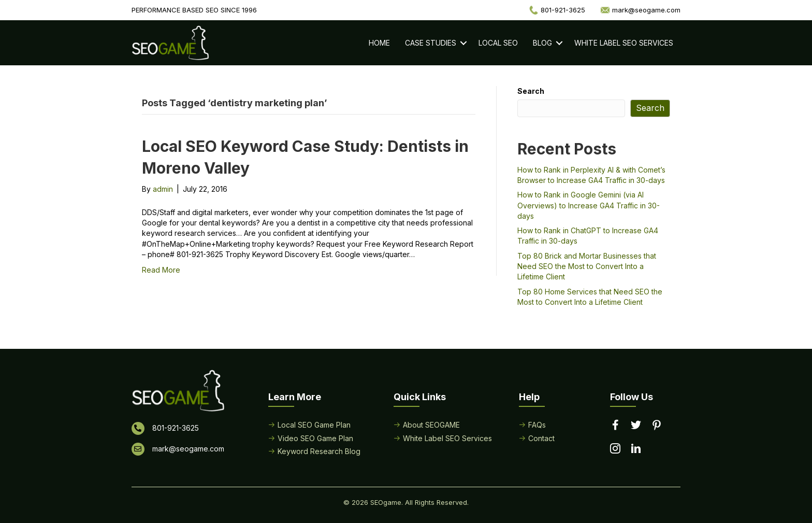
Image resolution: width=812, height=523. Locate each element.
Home (379, 43)
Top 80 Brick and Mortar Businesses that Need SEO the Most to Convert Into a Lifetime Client (587, 266)
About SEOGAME (431, 425)
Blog (542, 43)
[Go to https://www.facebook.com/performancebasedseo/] (615, 426)
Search (531, 91)
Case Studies (431, 43)
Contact (541, 438)
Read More (161, 270)
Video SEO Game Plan (315, 438)
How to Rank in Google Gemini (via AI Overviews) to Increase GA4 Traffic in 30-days (589, 205)
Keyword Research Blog (319, 451)
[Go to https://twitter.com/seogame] (636, 426)
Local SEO (498, 43)
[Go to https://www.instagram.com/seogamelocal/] (615, 449)
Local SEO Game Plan (314, 425)
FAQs (537, 425)
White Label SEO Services (624, 43)
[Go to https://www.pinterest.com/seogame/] (657, 426)
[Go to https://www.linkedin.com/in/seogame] (636, 449)
